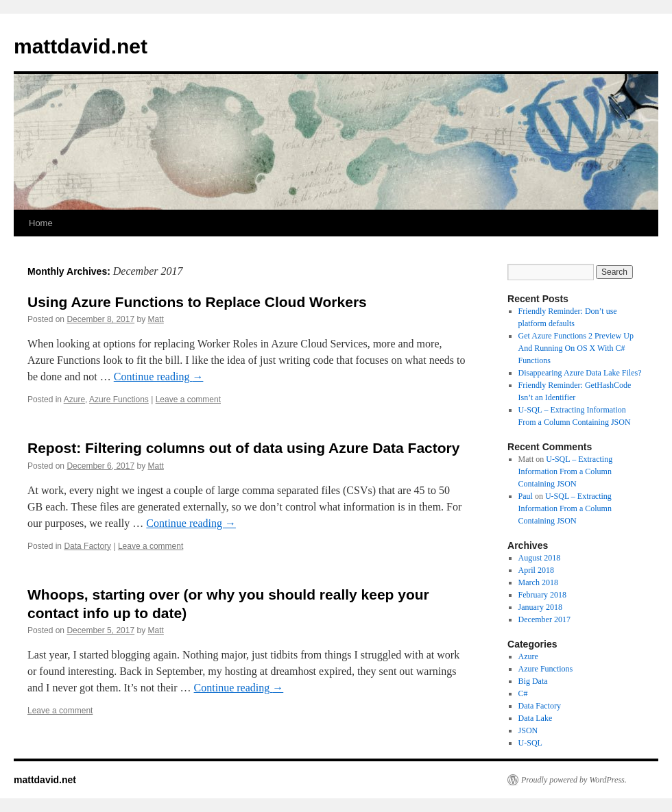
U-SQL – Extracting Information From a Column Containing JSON (566, 471)
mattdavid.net (81, 46)
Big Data (533, 681)
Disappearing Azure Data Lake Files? (580, 373)
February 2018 (542, 595)
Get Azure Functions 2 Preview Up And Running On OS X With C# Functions (576, 348)
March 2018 (538, 582)
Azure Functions (119, 399)
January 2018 (540, 607)
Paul (526, 496)
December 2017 (544, 619)
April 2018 (536, 570)
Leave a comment (188, 399)
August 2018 (540, 558)
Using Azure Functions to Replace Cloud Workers (197, 302)
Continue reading (159, 377)
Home (41, 223)
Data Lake (536, 718)
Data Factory (87, 546)
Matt (156, 319)
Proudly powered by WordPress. (574, 780)
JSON (528, 730)
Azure (74, 399)
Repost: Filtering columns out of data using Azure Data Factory (243, 448)
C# (523, 693)
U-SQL (530, 743)
